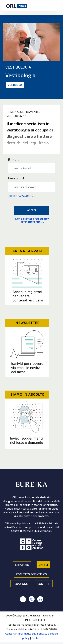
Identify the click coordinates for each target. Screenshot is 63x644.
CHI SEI (43, 565)
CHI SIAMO (22, 565)
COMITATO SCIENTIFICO (32, 574)
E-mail (13, 159)
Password (16, 178)
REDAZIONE (20, 584)
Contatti (36, 638)
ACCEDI (32, 210)
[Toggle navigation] (55, 6)
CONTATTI (44, 584)
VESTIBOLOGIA (15, 116)
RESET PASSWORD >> (21, 196)
